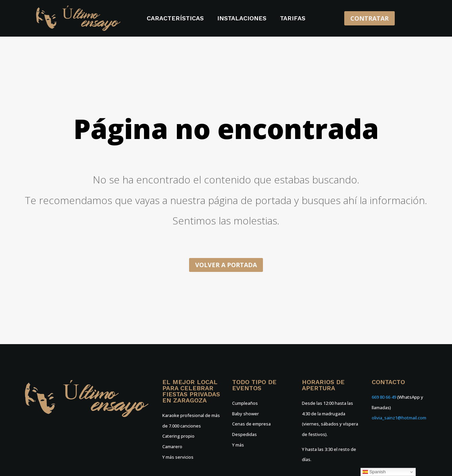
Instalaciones (242, 19)
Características (175, 19)
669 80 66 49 (384, 397)
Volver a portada (226, 265)
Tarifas (293, 19)
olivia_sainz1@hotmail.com (399, 418)
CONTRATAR (369, 18)
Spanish (374, 472)
